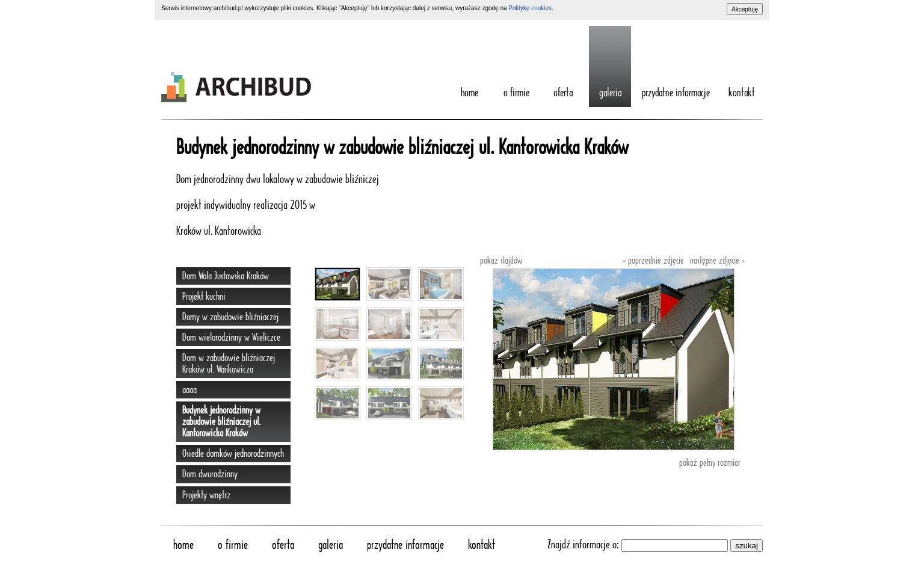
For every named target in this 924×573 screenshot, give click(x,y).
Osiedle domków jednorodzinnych (233, 454)
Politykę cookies (530, 8)
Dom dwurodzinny (210, 474)
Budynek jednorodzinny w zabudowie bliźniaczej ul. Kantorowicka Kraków (221, 422)
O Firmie (516, 93)
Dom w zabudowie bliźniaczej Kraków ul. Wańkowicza (229, 364)
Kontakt (742, 93)
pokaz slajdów (501, 261)
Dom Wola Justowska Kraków (226, 276)
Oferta (563, 93)
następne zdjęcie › (717, 261)
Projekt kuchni (204, 296)
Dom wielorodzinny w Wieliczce (231, 337)
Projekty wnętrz (206, 495)
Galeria (610, 93)
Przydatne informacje (676, 93)
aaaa (189, 390)
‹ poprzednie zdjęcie (653, 261)
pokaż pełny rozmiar (710, 463)
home (470, 93)
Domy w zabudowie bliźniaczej (230, 317)
